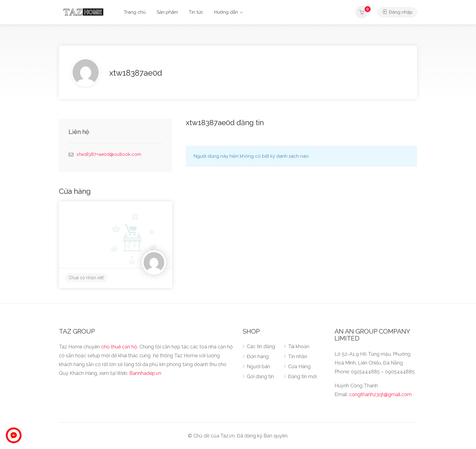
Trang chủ (135, 12)
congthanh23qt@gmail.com (380, 394)
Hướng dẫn (226, 12)
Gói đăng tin (260, 377)
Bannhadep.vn (145, 373)
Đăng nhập (397, 12)
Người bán (258, 367)
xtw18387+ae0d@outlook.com (109, 154)
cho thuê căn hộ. (120, 347)
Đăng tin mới (302, 377)
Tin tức (196, 12)
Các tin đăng (261, 346)
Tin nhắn (298, 356)
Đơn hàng (258, 356)
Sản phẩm (167, 12)
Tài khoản (299, 346)
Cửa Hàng (299, 367)
